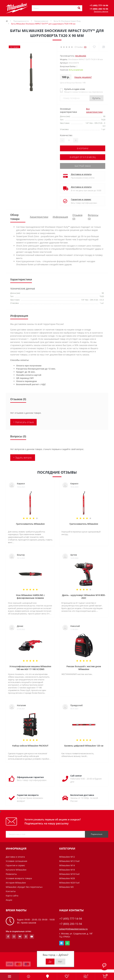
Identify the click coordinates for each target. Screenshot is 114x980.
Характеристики (39, 217)
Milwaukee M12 (67, 857)
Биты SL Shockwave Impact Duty (67, 21)
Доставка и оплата (81, 174)
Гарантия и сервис (81, 199)
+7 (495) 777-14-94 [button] (71, 919)
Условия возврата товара (19, 878)
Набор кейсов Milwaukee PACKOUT (30, 746)
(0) (85, 47)
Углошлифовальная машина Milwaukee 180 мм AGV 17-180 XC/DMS (30, 668)
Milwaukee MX (66, 887)
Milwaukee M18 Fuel (69, 874)
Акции (9, 900)
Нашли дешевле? (83, 77)
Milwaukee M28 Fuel (69, 883)
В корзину (83, 148)
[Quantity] (69, 140)
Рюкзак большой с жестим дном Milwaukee (84, 668)
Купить (96, 98)
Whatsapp (67, 943)
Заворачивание (41, 21)
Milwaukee (81, 56)
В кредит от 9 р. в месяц (83, 157)
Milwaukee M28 (67, 878)
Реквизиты (11, 874)
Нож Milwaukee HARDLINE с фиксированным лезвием (30, 597)
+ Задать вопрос (23, 458)
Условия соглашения (16, 861)
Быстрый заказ (83, 166)
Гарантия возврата (28, 795)
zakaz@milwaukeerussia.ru (73, 929)
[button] (99, 5)
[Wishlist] (94, 47)
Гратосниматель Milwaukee (30, 524)
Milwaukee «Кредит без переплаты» (24, 887)
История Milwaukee (16, 883)
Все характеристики (94, 110)
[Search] (79, 8)
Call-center (76, 776)
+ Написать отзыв (23, 422)
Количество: (66, 135)
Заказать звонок (101, 11)
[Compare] (104, 47)
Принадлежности (21, 21)
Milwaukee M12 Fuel (69, 861)
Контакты (11, 891)
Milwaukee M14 (67, 865)
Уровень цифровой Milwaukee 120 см (84, 746)
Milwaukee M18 (67, 870)
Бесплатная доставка (82, 795)
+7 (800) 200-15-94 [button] (71, 924)
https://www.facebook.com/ (8, 937)
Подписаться (97, 834)
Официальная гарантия (30, 777)
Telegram (61, 943)
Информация (60, 217)
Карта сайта (12, 896)
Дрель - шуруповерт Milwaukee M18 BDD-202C (84, 597)
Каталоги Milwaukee (16, 870)
